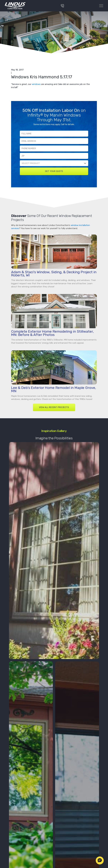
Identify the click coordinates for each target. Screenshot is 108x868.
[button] (100, 860)
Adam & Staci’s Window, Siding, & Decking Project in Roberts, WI (54, 274)
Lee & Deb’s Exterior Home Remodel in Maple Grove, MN (54, 389)
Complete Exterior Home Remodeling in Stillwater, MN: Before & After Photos (52, 333)
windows (36, 84)
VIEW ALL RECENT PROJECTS (54, 407)
